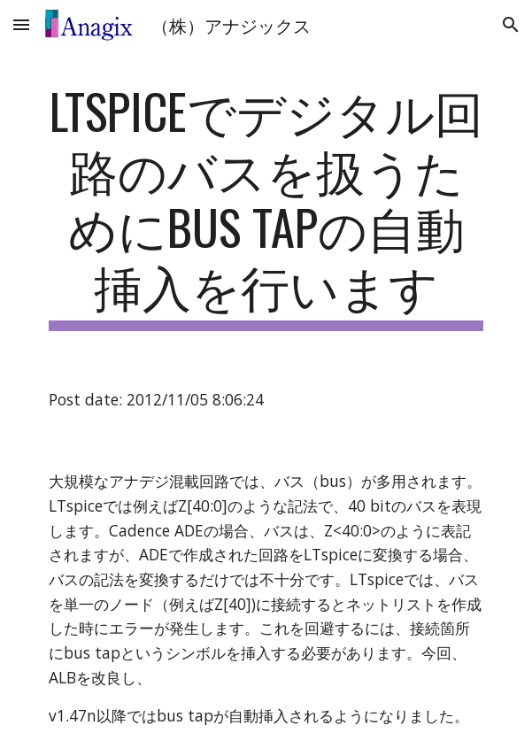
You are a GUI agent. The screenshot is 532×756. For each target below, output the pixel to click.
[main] (266, 206)
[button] (21, 24)
